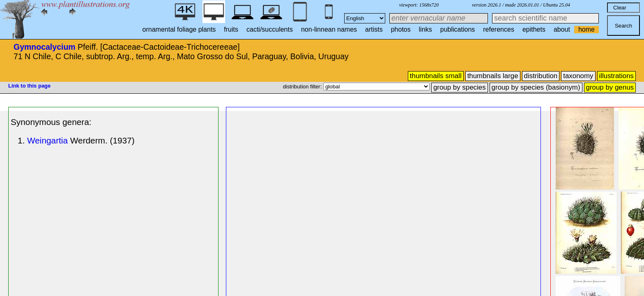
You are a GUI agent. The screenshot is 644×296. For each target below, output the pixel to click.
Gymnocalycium (45, 47)
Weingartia (47, 140)
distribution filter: (303, 87)
